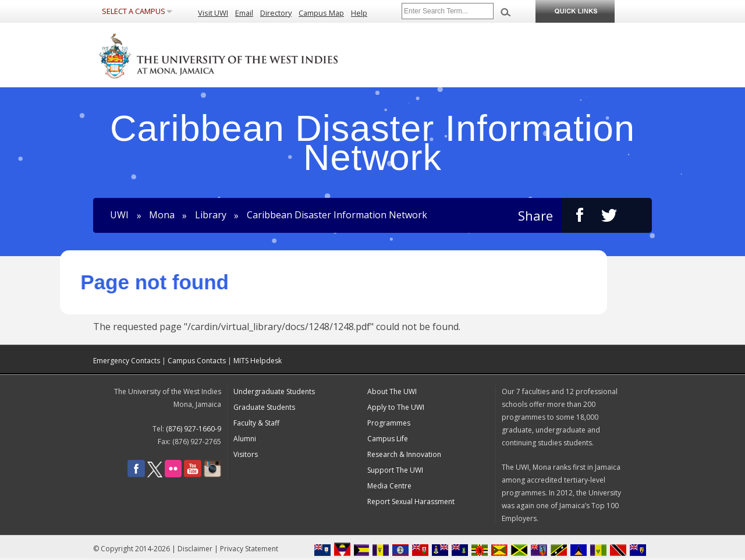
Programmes (389, 423)
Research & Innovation (404, 454)
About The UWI (392, 391)
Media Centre (389, 486)
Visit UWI (213, 13)
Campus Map (321, 13)
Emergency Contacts (127, 361)
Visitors (246, 454)
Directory (276, 13)
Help (359, 13)
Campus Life (388, 439)
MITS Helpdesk (258, 361)
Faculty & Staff (256, 423)
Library (211, 215)
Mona (162, 215)
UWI (119, 215)
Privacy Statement (249, 549)
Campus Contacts (197, 361)
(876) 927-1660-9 (194, 429)
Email (244, 13)
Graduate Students (264, 407)
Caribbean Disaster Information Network (337, 215)
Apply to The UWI (396, 407)
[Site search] (448, 11)
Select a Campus (134, 11)
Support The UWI (395, 470)
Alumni (245, 439)
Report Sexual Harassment (411, 501)
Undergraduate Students (274, 391)
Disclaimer (195, 549)
